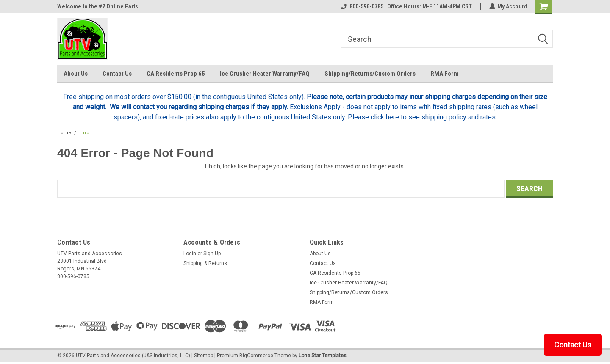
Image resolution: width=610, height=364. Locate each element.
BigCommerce (256, 356)
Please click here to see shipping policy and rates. (422, 117)
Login (190, 254)
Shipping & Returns (205, 263)
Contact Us (117, 74)
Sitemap (204, 356)
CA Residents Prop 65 (176, 74)
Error (86, 133)
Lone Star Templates (323, 356)
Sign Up (212, 254)
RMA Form (445, 74)
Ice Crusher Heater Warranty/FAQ (265, 74)
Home (64, 133)
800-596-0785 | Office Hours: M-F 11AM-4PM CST (406, 6)
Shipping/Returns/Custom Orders (370, 74)
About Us (76, 74)
